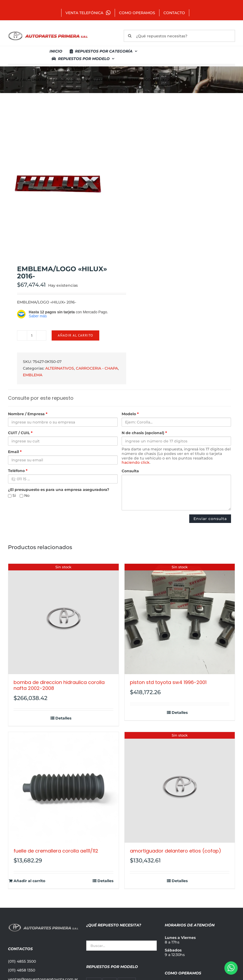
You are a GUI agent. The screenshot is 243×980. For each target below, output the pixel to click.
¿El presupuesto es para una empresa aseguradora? (59, 490)
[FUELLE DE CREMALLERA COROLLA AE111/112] (63, 787)
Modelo (130, 414)
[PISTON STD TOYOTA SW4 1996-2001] (180, 619)
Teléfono (18, 471)
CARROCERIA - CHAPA (97, 368)
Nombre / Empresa (28, 414)
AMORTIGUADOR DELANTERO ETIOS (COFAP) (176, 851)
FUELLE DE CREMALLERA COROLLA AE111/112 (56, 851)
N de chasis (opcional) (144, 433)
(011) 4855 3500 (22, 961)
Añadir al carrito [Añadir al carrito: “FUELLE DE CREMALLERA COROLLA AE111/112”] (29, 881)
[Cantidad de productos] (32, 335)
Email (15, 452)
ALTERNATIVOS (60, 368)
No (25, 496)
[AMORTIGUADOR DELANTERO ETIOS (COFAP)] (180, 787)
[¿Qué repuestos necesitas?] (179, 36)
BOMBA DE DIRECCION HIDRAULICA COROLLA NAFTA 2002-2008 (59, 685)
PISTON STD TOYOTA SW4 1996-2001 (168, 682)
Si (12, 496)
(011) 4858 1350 (22, 970)
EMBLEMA (33, 375)
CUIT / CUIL (20, 433)
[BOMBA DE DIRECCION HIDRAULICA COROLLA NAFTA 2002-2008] (63, 619)
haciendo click (136, 462)
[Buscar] (130, 36)
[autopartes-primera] (48, 32)
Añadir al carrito (75, 335)
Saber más (38, 316)
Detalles (63, 718)
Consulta (130, 471)
